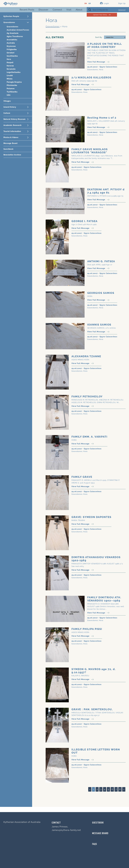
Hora (9, 59)
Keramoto (11, 69)
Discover (43, 10)
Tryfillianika (12, 92)
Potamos (11, 89)
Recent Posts (27, 10)
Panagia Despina (14, 82)
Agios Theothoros (15, 36)
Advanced (122, 10)
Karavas (10, 66)
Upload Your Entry (102, 15)
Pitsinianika (12, 85)
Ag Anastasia (13, 33)
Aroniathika (12, 40)
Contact (56, 823)
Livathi (10, 76)
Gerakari (11, 53)
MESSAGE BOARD (100, 833)
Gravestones (12, 27)
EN (86, 4)
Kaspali (10, 62)
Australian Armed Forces (18, 30)
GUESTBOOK (98, 823)
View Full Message (98, 62)
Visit (69, 10)
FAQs (95, 844)
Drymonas (11, 46)
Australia (11, 43)
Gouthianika (12, 56)
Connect (57, 10)
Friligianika (12, 49)
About (79, 10)
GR (90, 4)
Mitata (10, 79)
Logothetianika (14, 72)
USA (9, 95)
